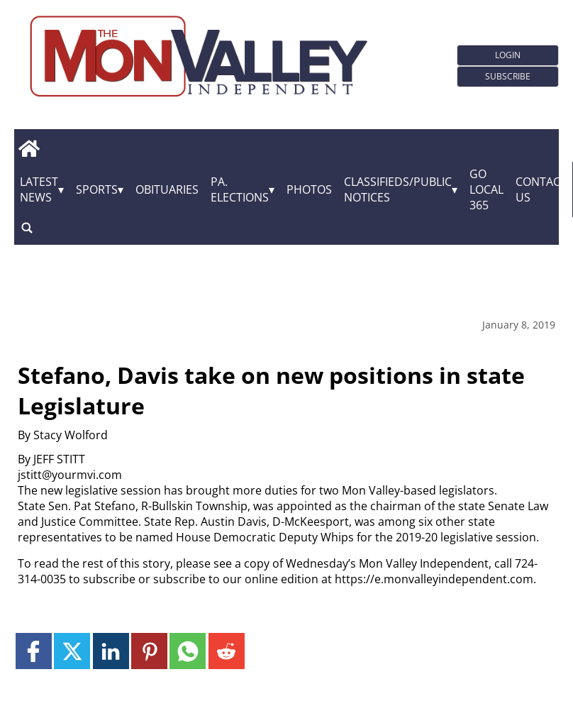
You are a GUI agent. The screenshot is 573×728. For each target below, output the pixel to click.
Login (508, 55)
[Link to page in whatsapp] (188, 651)
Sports (97, 189)
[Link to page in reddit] (227, 651)
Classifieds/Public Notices (398, 189)
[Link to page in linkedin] (111, 651)
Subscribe (508, 76)
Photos (309, 189)
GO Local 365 (486, 189)
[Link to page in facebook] (34, 651)
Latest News (39, 189)
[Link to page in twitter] (72, 651)
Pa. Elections (240, 189)
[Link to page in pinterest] (149, 651)
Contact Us (541, 189)
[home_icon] (29, 149)
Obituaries (167, 189)
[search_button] (27, 228)
